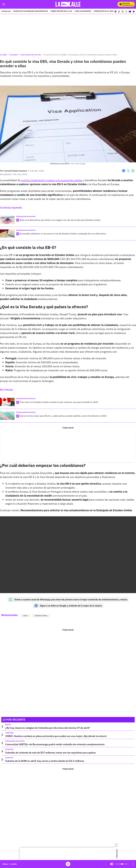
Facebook (124, 171)
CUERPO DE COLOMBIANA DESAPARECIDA (31, 11)
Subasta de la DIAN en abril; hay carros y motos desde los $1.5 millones (45, 761)
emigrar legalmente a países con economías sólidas (52, 180)
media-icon (68, 864)
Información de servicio (31, 55)
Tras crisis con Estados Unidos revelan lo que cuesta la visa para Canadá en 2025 (59, 402)
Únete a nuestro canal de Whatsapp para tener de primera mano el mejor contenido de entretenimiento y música (68, 600)
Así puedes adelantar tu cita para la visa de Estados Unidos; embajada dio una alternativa (63, 234)
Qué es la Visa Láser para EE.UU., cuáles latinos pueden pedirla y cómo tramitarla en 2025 (63, 416)
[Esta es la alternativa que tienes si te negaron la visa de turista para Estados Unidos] (7, 220)
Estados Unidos (41, 616)
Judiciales (9, 733)
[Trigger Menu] (4, 4)
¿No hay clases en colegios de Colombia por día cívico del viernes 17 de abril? (48, 728)
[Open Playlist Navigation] (133, 864)
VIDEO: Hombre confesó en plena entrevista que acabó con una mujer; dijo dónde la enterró (56, 736)
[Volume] (122, 864)
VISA (25, 616)
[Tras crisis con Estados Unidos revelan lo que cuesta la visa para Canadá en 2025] (7, 402)
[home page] (68, 4)
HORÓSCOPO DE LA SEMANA (105, 11)
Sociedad (14, 55)
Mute (112, 864)
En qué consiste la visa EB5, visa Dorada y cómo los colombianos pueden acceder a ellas (80, 55)
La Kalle (3, 55)
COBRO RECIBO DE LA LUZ (61, 11)
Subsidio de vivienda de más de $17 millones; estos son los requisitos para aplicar (51, 753)
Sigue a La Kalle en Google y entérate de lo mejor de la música (68, 606)
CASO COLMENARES (83, 11)
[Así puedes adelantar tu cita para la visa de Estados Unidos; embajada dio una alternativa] (7, 234)
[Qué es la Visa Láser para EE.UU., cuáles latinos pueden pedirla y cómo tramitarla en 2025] (7, 416)
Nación (8, 724)
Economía (9, 749)
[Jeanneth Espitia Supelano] (16, 171)
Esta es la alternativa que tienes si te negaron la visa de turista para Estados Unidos (60, 220)
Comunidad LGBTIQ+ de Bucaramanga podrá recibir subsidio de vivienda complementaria (55, 744)
